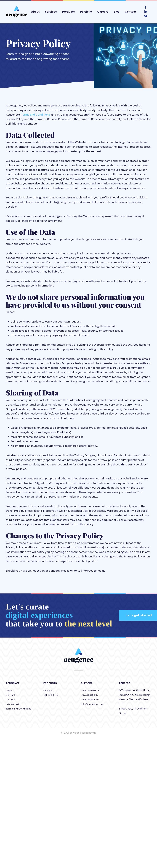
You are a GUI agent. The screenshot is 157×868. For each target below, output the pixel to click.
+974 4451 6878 (90, 691)
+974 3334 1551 (90, 695)
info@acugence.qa (92, 704)
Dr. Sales (48, 691)
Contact (130, 12)
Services (51, 12)
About (35, 12)
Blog (116, 12)
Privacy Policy (14, 704)
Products (69, 12)
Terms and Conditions (36, 115)
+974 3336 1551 (90, 700)
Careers (103, 12)
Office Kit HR (51, 695)
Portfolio (86, 12)
